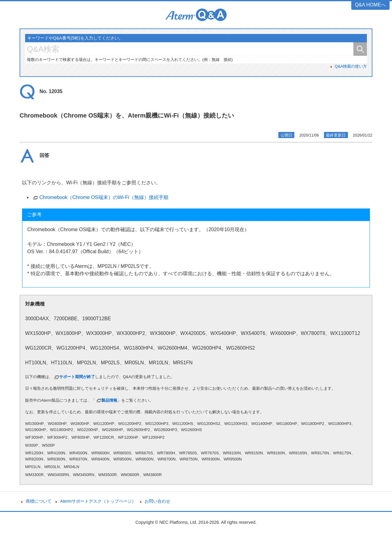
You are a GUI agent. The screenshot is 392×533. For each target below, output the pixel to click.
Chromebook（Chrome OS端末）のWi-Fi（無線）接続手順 (104, 197)
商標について (39, 501)
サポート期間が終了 (77, 377)
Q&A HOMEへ (370, 5)
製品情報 (109, 400)
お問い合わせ (157, 501)
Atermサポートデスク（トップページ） (98, 501)
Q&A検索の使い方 (351, 66)
